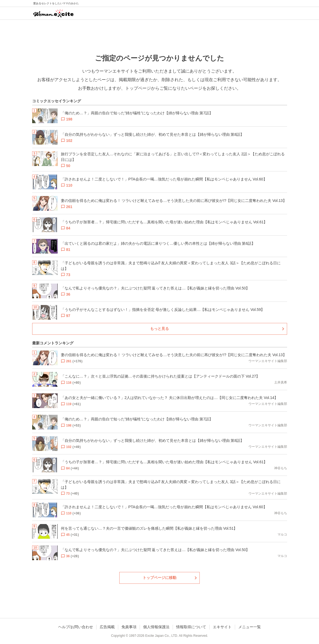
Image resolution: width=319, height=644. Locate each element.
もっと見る (159, 329)
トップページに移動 (159, 578)
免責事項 (129, 627)
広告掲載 (107, 627)
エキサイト (222, 627)
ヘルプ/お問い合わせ (76, 627)
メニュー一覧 (250, 627)
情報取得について (191, 627)
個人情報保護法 (156, 627)
